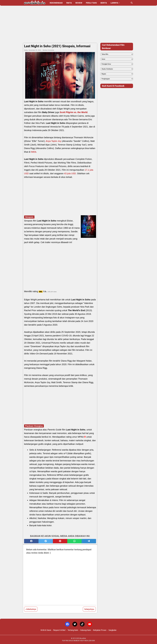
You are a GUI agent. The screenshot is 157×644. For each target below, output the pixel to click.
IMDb (34, 152)
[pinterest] (60, 541)
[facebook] (31, 541)
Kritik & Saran (46, 630)
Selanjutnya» (89, 609)
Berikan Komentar (48, 50)
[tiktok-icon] (82, 624)
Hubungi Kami (86, 630)
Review (79, 3)
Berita (104, 3)
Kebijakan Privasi (100, 630)
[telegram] (89, 541)
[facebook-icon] (67, 624)
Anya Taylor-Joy (53, 141)
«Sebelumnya (31, 609)
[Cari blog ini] (132, 3)
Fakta (69, 3)
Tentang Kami (73, 630)
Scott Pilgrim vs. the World (74, 112)
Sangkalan (112, 630)
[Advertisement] (78, 24)
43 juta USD (70, 173)
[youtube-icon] (90, 624)
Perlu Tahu (91, 3)
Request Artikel (59, 630)
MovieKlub (83, 638)
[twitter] (46, 541)
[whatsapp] (74, 541)
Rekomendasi (56, 3)
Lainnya (114, 3)
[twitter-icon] (75, 624)
